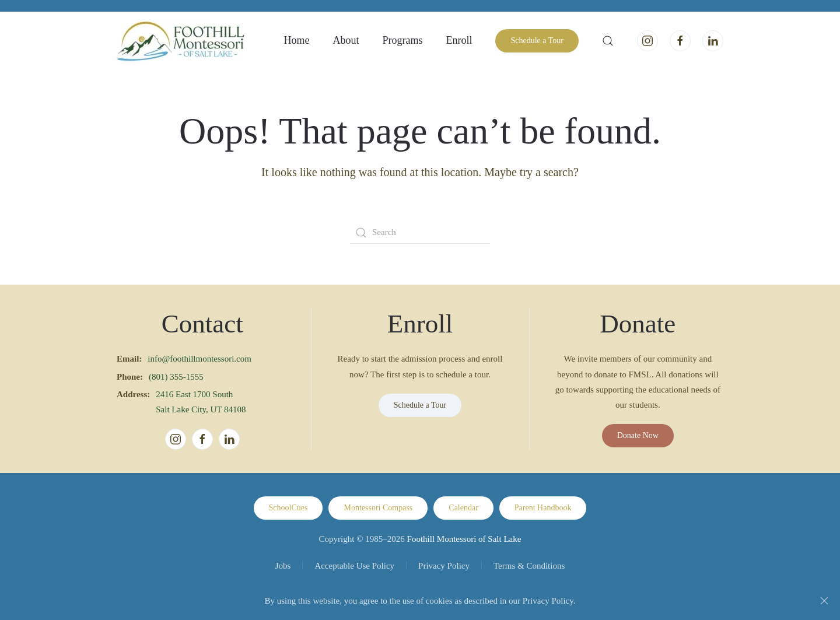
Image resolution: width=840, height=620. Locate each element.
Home (296, 40)
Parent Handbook (543, 508)
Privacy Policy (444, 566)
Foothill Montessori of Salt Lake (464, 539)
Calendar (463, 508)
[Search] (420, 233)
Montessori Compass (378, 508)
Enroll (459, 40)
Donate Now (638, 435)
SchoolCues (288, 508)
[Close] (824, 601)
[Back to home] (181, 41)
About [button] (346, 40)
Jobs (283, 566)
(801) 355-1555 (176, 377)
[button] (608, 41)
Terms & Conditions (529, 566)
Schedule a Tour (537, 41)
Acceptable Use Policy (354, 566)
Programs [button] (402, 40)
